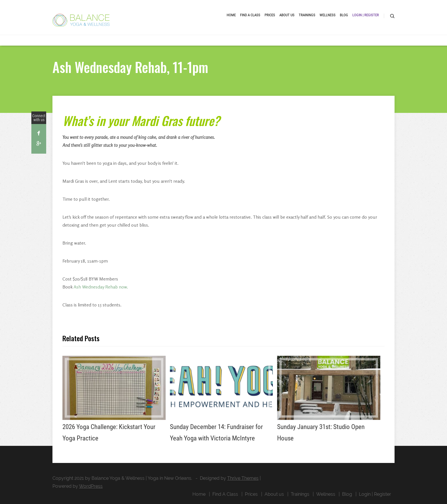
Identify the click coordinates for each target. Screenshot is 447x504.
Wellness (328, 15)
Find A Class (250, 15)
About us (287, 15)
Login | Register (366, 15)
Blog (344, 15)
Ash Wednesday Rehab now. (101, 287)
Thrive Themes (243, 478)
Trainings (307, 15)
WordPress (91, 486)
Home (231, 15)
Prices (270, 15)
